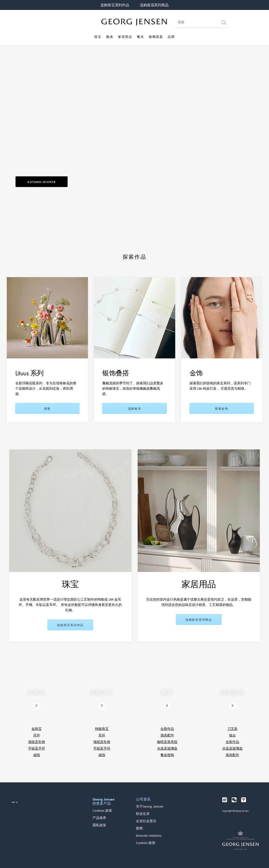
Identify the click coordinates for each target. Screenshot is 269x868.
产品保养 (99, 818)
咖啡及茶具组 (167, 742)
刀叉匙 (232, 729)
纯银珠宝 (102, 729)
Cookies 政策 (102, 811)
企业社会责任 (146, 821)
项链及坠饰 (37, 742)
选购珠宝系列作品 (115, 5)
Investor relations (149, 836)
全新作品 (167, 729)
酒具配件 (167, 735)
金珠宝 (37, 729)
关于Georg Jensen (150, 807)
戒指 (37, 755)
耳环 (37, 735)
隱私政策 (99, 825)
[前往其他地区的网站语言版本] (15, 802)
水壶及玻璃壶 (167, 748)
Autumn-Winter (41, 182)
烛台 (232, 735)
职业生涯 (143, 814)
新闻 (139, 828)
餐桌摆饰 (167, 755)
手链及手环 (37, 748)
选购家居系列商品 (154, 5)
